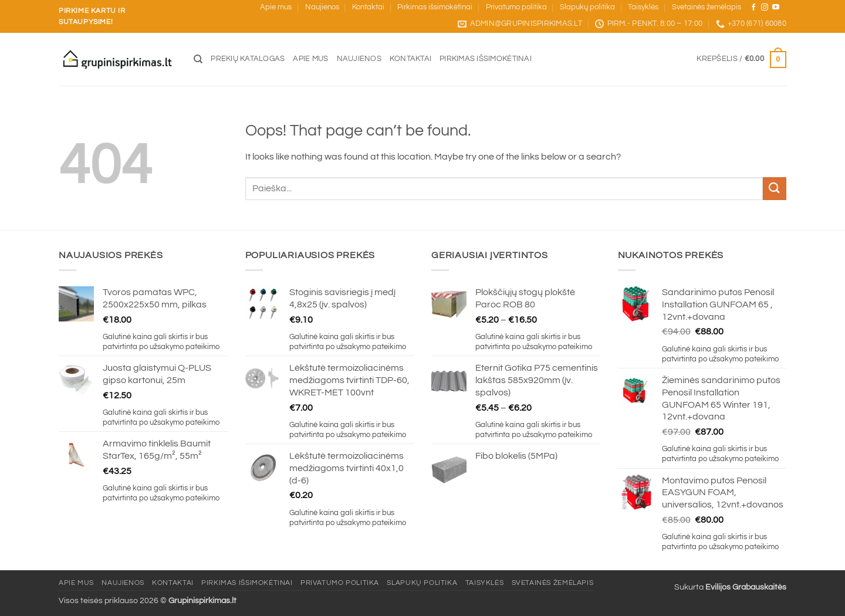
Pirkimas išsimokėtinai (435, 7)
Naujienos (322, 7)
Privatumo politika (516, 7)
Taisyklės (643, 7)
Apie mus (276, 7)
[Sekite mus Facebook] (753, 8)
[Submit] (775, 189)
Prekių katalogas (248, 59)
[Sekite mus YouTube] (776, 8)
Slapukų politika (587, 7)
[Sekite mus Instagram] (765, 8)
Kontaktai (368, 7)
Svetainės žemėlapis (707, 7)
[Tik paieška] (198, 59)
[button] (741, 60)
